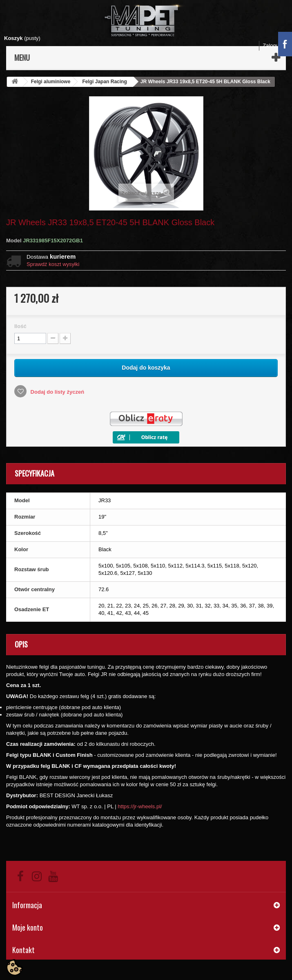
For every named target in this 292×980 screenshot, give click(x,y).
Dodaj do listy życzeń (57, 392)
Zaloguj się (275, 45)
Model (14, 241)
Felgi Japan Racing (104, 82)
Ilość (20, 326)
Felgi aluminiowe (51, 82)
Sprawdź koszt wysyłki (53, 264)
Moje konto (28, 927)
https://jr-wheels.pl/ (140, 806)
